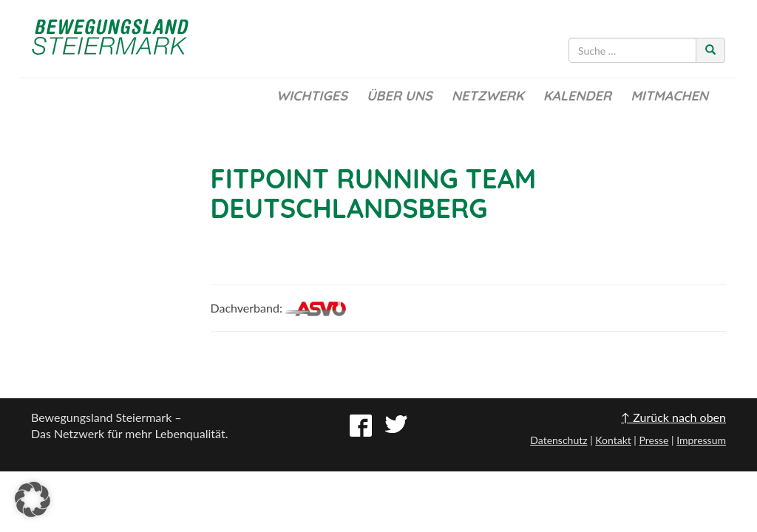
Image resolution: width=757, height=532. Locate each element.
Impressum (701, 440)
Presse (654, 440)
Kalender (577, 96)
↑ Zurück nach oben (673, 417)
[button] (33, 499)
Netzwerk (488, 96)
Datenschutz (559, 440)
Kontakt (613, 440)
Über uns (400, 96)
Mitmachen (669, 96)
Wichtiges (312, 96)
